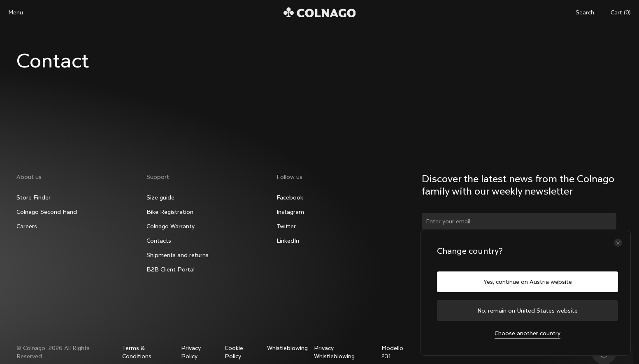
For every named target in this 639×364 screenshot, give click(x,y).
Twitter (286, 226)
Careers (27, 226)
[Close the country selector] (618, 243)
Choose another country (527, 333)
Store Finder (34, 197)
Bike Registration (170, 212)
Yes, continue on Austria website (528, 282)
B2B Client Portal (171, 269)
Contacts (159, 241)
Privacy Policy (191, 352)
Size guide (160, 197)
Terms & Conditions (137, 352)
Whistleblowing (287, 348)
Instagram (290, 212)
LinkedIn (288, 241)
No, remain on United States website (527, 311)
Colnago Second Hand (47, 212)
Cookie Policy (234, 352)
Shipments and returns (178, 255)
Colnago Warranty (171, 226)
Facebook (290, 197)
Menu (16, 12)
